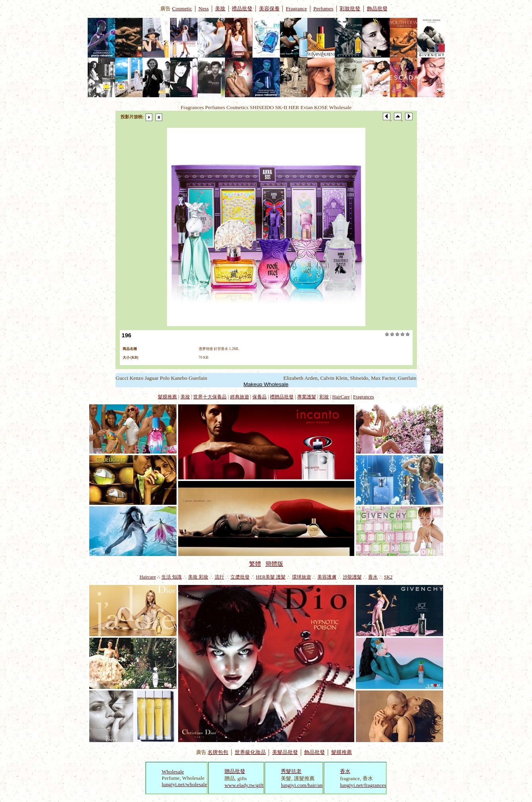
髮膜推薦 (167, 397)
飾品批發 (377, 9)
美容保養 (269, 9)
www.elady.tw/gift (244, 785)
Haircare (148, 577)
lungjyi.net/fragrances (363, 785)
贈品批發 (235, 771)
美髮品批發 (285, 752)
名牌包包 (218, 752)
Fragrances (364, 397)
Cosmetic (182, 9)
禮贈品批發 (282, 397)
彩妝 (324, 397)
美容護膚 (327, 577)
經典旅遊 (240, 397)
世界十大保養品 (210, 397)
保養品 (259, 397)
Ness (204, 9)
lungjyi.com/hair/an (302, 785)
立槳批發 (240, 577)
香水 (373, 577)
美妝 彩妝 (198, 577)
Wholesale (173, 772)
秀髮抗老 (291, 771)
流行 (219, 577)
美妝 (220, 9)
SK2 (388, 577)
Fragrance (297, 9)
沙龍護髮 (352, 577)
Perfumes (323, 9)
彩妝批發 (350, 9)
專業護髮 (307, 397)
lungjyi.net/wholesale (184, 784)
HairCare (341, 397)
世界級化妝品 (250, 752)
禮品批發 (242, 9)
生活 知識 (172, 577)
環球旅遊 (302, 577)
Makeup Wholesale (266, 384)
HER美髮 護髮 (271, 577)
